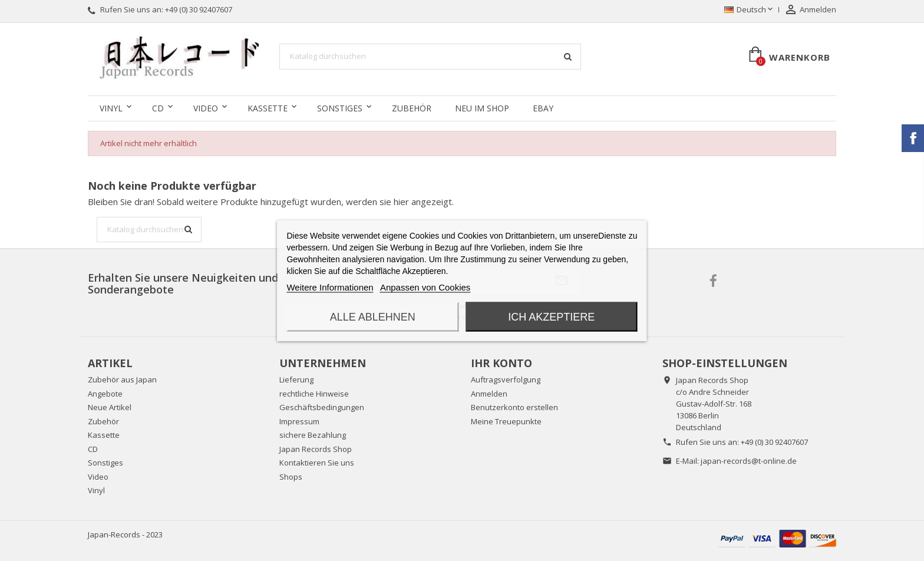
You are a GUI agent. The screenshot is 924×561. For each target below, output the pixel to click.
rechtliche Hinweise (314, 394)
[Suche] (430, 57)
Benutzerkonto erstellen (514, 407)
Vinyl (111, 108)
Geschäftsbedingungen (322, 407)
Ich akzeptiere (551, 317)
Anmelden (489, 394)
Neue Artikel (110, 407)
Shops (291, 477)
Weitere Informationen (330, 287)
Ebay (543, 108)
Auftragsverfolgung (506, 379)
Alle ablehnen (373, 317)
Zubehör (412, 108)
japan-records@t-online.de (749, 461)
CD (158, 108)
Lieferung (296, 379)
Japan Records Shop (316, 449)
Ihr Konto (501, 363)
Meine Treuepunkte (506, 421)
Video (206, 108)
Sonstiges (340, 108)
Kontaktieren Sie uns (317, 463)
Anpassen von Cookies (425, 287)
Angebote (105, 394)
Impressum (299, 421)
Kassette (268, 108)
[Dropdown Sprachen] (750, 10)
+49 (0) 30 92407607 (199, 9)
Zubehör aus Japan (122, 379)
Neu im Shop (482, 108)
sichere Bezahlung (313, 435)
